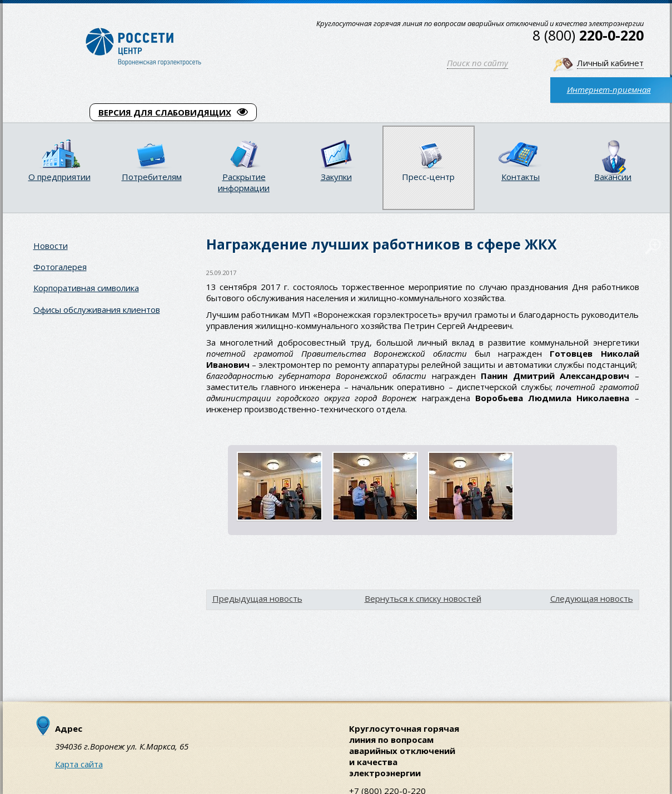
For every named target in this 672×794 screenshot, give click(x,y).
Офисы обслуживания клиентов (97, 309)
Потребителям (152, 177)
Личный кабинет (610, 63)
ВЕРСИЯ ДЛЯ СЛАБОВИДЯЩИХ (173, 112)
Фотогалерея (60, 267)
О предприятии (59, 177)
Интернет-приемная (609, 89)
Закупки (336, 177)
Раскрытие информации (244, 182)
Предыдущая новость (257, 598)
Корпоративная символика (86, 288)
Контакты (521, 177)
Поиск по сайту (477, 63)
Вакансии (613, 177)
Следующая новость (592, 598)
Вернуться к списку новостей (423, 598)
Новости (51, 246)
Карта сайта (79, 764)
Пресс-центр (428, 177)
